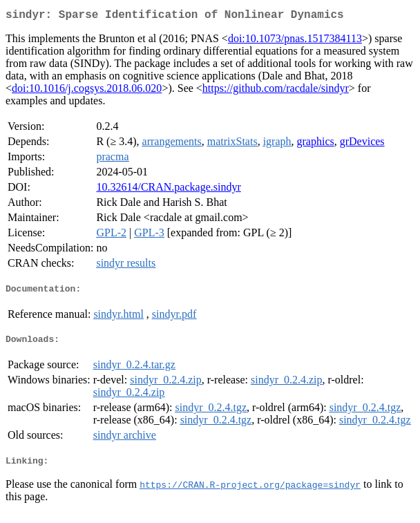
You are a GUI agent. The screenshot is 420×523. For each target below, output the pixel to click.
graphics (316, 144)
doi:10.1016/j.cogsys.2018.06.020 (87, 91)
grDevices (362, 144)
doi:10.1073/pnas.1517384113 (295, 41)
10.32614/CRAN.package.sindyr (168, 190)
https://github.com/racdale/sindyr (276, 91)
